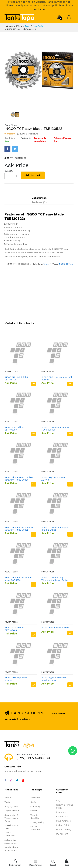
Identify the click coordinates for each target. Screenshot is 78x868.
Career (34, 811)
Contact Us (62, 816)
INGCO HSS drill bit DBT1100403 (14, 629)
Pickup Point (63, 825)
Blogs (33, 802)
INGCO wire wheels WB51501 (56, 628)
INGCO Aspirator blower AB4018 (54, 479)
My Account (62, 834)
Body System (11, 806)
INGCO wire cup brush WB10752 (16, 679)
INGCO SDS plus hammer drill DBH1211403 (57, 378)
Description (39, 198)
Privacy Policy (37, 822)
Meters (8, 798)
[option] (39, 71)
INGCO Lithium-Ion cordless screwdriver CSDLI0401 (19, 479)
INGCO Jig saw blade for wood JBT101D (54, 679)
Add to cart (33, 175)
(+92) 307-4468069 (33, 758)
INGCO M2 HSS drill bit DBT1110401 (16, 378)
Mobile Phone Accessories (11, 849)
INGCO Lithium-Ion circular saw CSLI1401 (55, 428)
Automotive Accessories (11, 841)
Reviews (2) (39, 202)
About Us (35, 798)
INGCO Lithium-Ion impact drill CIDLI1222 (55, 529)
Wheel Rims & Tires (11, 827)
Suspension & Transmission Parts (11, 818)
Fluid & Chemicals (10, 834)
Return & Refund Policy (65, 806)
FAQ (58, 800)
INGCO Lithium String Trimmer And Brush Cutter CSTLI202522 (55, 579)
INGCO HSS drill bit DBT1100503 (14, 428)
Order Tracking (64, 829)
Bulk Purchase (63, 821)
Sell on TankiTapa (35, 828)
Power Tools (38, 26)
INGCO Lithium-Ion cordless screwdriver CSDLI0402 (19, 529)
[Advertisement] (39, 294)
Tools (27, 26)
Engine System (12, 811)
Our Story (35, 806)
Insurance (61, 812)
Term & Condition (35, 816)
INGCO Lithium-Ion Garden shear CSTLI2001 (18, 579)
